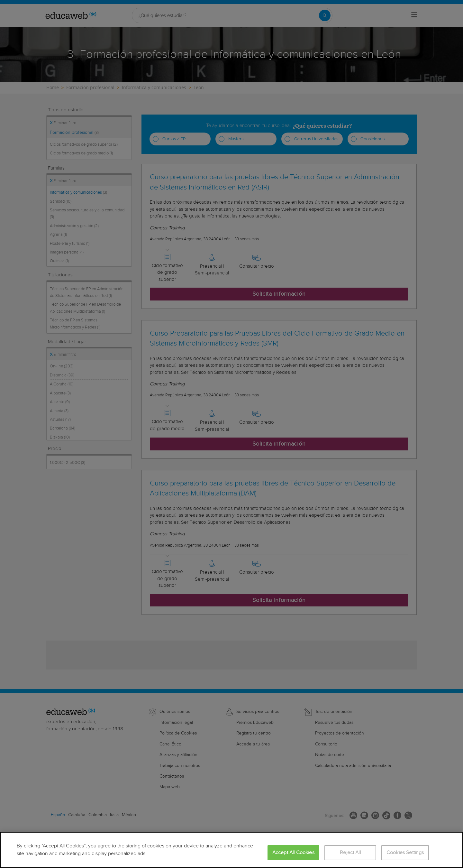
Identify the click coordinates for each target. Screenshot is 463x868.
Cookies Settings (405, 853)
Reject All (350, 853)
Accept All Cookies (293, 853)
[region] (232, 850)
